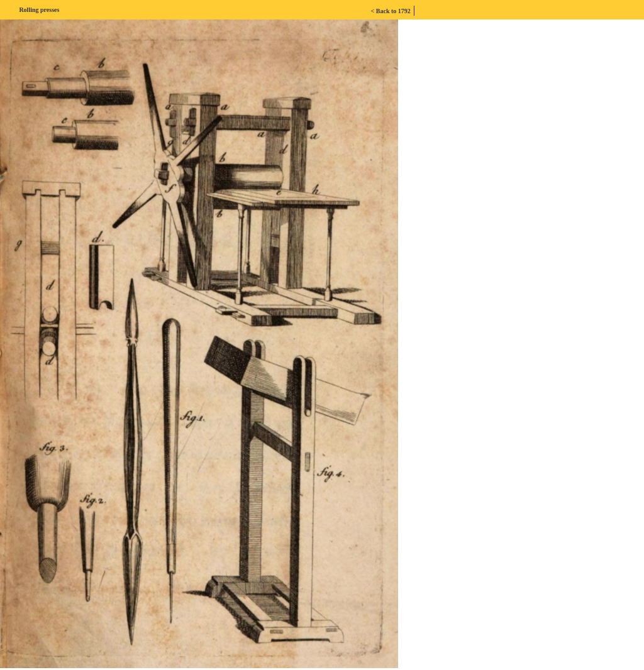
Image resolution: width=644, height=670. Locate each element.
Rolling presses (39, 10)
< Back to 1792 (391, 11)
